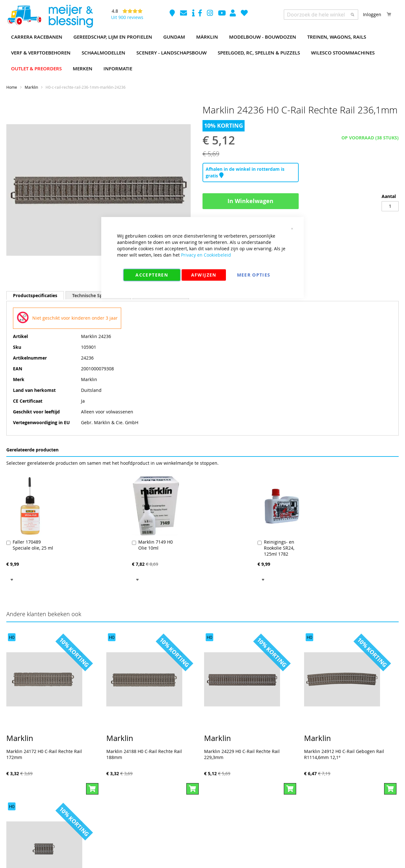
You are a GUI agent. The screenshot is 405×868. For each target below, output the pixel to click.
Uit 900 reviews (127, 17)
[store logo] (50, 16)
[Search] (352, 15)
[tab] (35, 295)
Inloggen (372, 14)
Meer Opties (254, 275)
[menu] (202, 53)
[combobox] (321, 15)
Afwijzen (204, 275)
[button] (12, 579)
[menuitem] (37, 37)
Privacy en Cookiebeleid (206, 255)
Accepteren (152, 275)
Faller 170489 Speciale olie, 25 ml (33, 545)
